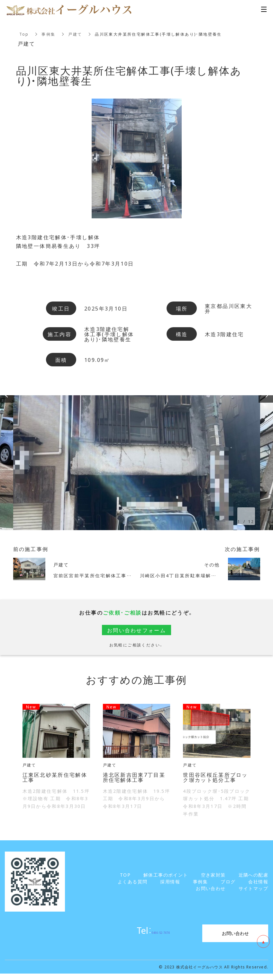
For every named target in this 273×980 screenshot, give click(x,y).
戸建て (75, 34)
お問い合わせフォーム (137, 630)
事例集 (49, 34)
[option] (137, 463)
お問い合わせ (235, 933)
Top (24, 34)
